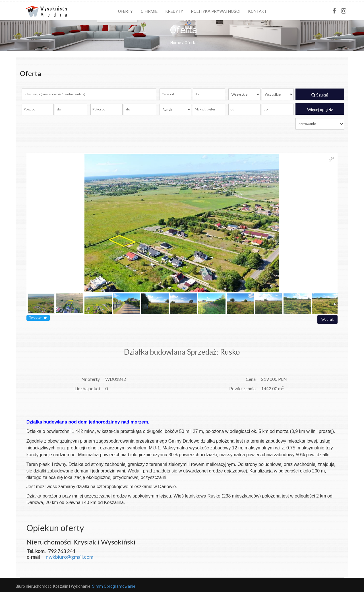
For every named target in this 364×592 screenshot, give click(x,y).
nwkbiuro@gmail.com (70, 557)
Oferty (125, 11)
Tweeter (38, 318)
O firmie (149, 11)
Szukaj (320, 95)
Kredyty (174, 11)
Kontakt (258, 11)
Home (176, 43)
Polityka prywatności (216, 11)
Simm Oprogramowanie (114, 586)
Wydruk (327, 319)
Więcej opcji (320, 109)
